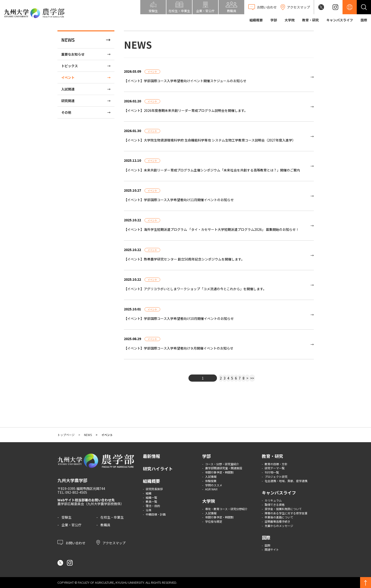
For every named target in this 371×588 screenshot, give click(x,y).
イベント (68, 77)
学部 (274, 20)
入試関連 (68, 89)
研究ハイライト (158, 469)
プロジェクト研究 (276, 477)
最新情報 (151, 456)
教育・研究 (310, 20)
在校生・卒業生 (112, 517)
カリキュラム (273, 500)
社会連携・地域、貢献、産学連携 (286, 481)
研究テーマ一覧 (275, 468)
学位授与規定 (214, 521)
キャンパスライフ (340, 20)
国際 (364, 20)
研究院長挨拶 (154, 489)
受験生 (66, 517)
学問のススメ (214, 485)
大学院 (290, 20)
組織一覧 (151, 497)
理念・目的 (153, 506)
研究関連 (68, 101)
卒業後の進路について (279, 517)
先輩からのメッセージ (279, 526)
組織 (149, 493)
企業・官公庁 (71, 525)
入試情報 (211, 477)
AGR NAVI (211, 489)
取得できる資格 (275, 505)
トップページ (66, 435)
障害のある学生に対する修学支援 (286, 513)
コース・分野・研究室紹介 (222, 464)
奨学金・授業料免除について (283, 509)
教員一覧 (151, 501)
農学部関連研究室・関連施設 (224, 468)
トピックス (70, 66)
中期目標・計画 (156, 514)
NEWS (68, 40)
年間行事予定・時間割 (219, 472)
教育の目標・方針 (276, 464)
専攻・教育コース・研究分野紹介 (226, 509)
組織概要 (256, 20)
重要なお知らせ (73, 54)
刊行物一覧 (272, 472)
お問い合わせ (71, 542)
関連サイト (272, 549)
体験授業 (211, 481)
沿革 (149, 510)
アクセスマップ (111, 542)
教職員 (105, 525)
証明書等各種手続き (277, 521)
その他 (66, 112)
